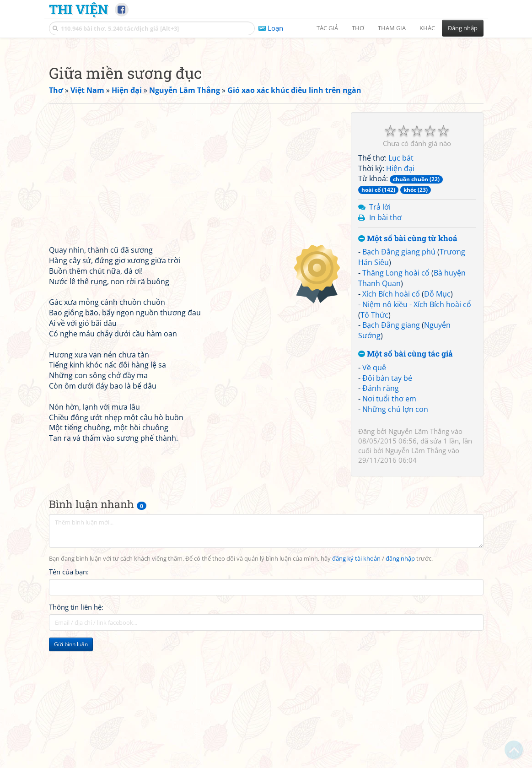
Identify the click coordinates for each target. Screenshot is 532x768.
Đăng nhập (463, 28)
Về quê (374, 496)
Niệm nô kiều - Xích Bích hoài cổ (417, 433)
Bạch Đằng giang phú (399, 380)
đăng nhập (400, 687)
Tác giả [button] (327, 28)
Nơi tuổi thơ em (389, 527)
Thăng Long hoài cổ (396, 401)
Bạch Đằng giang (391, 453)
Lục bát (401, 286)
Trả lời (380, 335)
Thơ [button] (358, 28)
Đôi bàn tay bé (387, 506)
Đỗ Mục (437, 422)
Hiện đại (400, 297)
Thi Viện (78, 9)
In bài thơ (385, 346)
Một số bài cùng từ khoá (408, 367)
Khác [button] (427, 28)
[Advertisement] (266, 108)
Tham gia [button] (392, 28)
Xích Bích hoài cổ (391, 422)
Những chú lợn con (395, 537)
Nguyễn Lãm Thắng (419, 559)
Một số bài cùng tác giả (406, 482)
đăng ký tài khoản (356, 687)
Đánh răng (381, 516)
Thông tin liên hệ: (76, 735)
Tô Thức (374, 443)
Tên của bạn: (69, 700)
